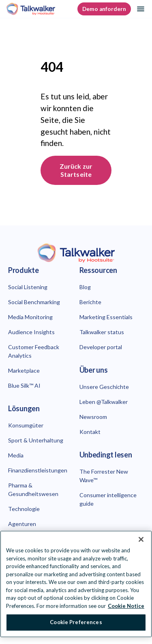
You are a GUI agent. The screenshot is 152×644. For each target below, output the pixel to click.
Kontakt (90, 432)
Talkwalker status (102, 332)
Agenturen (22, 524)
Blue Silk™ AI (24, 385)
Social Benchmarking (34, 302)
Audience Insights (31, 332)
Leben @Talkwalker (104, 402)
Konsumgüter (26, 425)
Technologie (24, 509)
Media (16, 455)
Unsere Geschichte (104, 387)
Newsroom (93, 417)
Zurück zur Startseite (76, 170)
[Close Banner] (141, 539)
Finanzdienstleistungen (38, 470)
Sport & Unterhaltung (36, 440)
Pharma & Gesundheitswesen (33, 489)
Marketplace (24, 370)
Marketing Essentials (106, 317)
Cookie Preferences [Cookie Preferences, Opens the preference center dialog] (76, 622)
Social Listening (28, 287)
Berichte (90, 302)
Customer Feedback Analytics (34, 351)
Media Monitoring (30, 317)
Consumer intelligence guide (108, 499)
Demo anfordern (104, 9)
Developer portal (101, 347)
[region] (76, 584)
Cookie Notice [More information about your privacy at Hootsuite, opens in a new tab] (126, 606)
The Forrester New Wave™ (104, 476)
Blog (85, 287)
